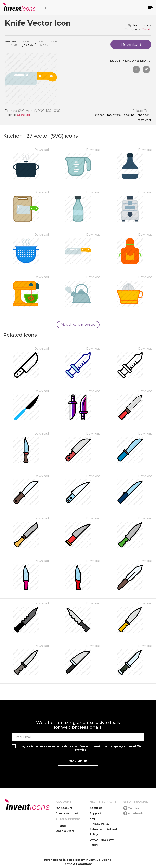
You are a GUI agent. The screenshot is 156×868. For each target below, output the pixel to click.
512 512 (45, 45)
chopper (143, 115)
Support (95, 813)
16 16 (25, 41)
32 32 (39, 41)
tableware (114, 115)
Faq (92, 818)
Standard (24, 115)
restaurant (144, 120)
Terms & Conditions (78, 864)
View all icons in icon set (78, 325)
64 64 (54, 41)
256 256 (29, 45)
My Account (64, 808)
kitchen (99, 115)
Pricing (61, 826)
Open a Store (65, 831)
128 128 (12, 45)
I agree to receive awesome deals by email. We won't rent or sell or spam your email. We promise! (81, 748)
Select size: (11, 41)
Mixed (146, 29)
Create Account (67, 813)
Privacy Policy (100, 824)
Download (42, 150)
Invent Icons (142, 25)
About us (96, 808)
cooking (129, 115)
